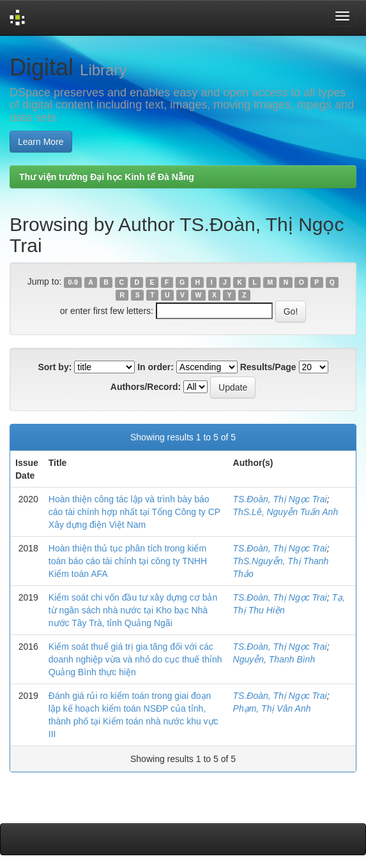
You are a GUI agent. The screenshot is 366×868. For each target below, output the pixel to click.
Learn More (41, 142)
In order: (156, 367)
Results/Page (268, 367)
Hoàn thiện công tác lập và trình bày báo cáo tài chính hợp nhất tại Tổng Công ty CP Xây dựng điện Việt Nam (134, 512)
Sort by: (55, 367)
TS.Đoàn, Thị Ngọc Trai (280, 499)
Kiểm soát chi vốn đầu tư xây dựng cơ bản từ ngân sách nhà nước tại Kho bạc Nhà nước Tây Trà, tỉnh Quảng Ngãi (133, 610)
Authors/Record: (146, 387)
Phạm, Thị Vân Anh (272, 708)
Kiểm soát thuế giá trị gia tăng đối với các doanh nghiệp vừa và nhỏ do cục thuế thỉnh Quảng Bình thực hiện (135, 659)
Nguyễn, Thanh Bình (274, 659)
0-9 (73, 282)
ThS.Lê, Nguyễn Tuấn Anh (286, 512)
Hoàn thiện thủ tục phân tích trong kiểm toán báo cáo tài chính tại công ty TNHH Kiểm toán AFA (128, 561)
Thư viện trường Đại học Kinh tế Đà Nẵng (107, 177)
